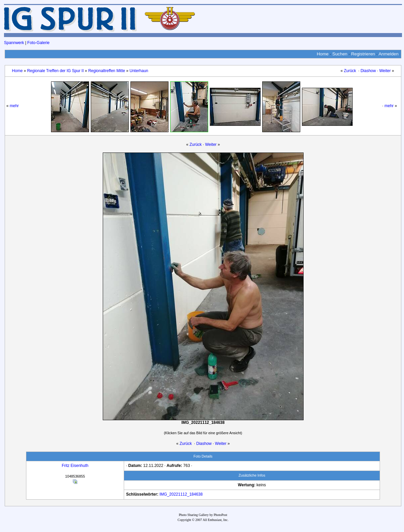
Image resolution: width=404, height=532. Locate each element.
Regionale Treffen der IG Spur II (55, 71)
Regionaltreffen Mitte (107, 71)
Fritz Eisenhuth (75, 466)
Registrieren (363, 54)
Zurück (350, 71)
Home (323, 54)
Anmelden (389, 54)
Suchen (340, 54)
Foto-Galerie (39, 43)
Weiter (385, 71)
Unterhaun (139, 71)
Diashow (368, 71)
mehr (14, 106)
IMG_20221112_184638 (181, 494)
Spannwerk (14, 43)
